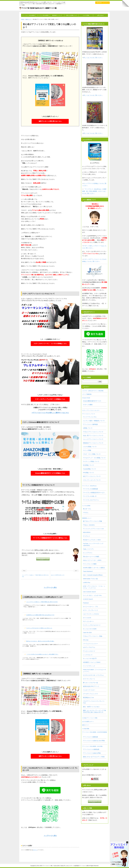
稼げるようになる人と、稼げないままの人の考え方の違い (40, 641)
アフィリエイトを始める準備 (92, 753)
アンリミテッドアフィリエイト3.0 (93, 529)
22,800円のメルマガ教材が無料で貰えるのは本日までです (40, 615)
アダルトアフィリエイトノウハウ (93, 432)
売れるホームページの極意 (91, 557)
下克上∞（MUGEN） (89, 525)
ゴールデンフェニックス (90, 694)
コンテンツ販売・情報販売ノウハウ (94, 421)
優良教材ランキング (57, 15)
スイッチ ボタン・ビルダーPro (92, 595)
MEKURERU (87, 532)
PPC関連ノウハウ (88, 473)
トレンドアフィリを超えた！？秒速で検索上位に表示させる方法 (42, 602)
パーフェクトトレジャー (90, 644)
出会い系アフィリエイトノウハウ (93, 436)
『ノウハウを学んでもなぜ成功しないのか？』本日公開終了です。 (42, 654)
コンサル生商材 (86, 506)
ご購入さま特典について (71, 15)
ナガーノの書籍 (88, 405)
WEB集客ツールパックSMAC (92, 662)
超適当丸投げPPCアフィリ (91, 686)
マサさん (86, 513)
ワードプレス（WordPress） (90, 486)
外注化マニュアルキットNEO (92, 540)
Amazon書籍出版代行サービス (92, 401)
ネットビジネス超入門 (90, 659)
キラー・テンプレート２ (90, 610)
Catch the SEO (87, 633)
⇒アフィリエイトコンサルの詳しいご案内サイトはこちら (50, 413)
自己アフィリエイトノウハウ (92, 476)
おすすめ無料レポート (88, 722)
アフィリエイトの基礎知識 (91, 749)
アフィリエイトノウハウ (89, 414)
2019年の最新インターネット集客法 (94, 568)
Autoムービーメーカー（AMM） (93, 560)
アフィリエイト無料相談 (90, 424)
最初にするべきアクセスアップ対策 (94, 757)
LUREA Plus (87, 582)
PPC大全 (86, 640)
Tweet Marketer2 (88, 571)
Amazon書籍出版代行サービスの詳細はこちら (50, 474)
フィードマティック (89, 666)
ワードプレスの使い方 (90, 496)
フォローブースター (89, 690)
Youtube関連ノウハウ (89, 469)
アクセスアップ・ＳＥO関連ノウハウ (94, 458)
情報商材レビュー (87, 518)
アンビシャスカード (89, 651)
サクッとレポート (88, 621)
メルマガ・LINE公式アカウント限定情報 (93, 391)
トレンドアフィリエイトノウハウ (93, 439)
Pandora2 (86, 603)
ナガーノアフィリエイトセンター (91, 410)
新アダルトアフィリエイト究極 (92, 521)
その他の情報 (86, 729)
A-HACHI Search (88, 599)
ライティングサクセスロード (92, 625)
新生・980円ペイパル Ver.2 (91, 707)
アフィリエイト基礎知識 (90, 737)
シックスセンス (88, 655)
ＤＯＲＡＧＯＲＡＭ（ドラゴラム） (94, 675)
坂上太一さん (87, 509)
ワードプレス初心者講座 (43, 15)
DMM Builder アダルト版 (90, 579)
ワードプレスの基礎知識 (90, 489)
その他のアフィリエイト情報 (90, 718)
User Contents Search (89, 592)
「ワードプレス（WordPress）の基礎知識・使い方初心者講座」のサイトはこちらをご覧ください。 (94, 191)
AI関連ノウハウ (88, 428)
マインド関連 (87, 450)
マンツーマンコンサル (90, 417)
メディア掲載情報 (87, 394)
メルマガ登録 (86, 15)
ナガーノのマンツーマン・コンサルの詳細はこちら (50, 344)
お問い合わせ (100, 15)
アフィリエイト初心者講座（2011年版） (93, 746)
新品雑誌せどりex (88, 697)
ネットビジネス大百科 (90, 629)
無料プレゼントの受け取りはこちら (50, 121)
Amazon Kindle (86, 398)
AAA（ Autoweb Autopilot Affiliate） (93, 575)
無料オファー (86, 725)
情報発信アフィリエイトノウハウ (93, 443)
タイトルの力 (87, 618)
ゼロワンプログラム (89, 647)
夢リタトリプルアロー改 (90, 683)
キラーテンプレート (89, 679)
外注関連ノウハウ (88, 465)
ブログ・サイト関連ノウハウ (92, 454)
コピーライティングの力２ (91, 614)
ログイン (35, 850)
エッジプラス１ (88, 553)
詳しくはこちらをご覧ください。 (94, 58)
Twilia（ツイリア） (89, 549)
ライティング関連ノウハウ (91, 461)
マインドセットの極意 (90, 564)
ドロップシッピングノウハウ (92, 480)
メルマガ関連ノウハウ (90, 447)
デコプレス (86, 536)
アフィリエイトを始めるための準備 (94, 741)
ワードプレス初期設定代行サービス (94, 493)
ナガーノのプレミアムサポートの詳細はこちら (50, 400)
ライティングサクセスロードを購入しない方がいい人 (39, 628)
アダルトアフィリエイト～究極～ (93, 636)
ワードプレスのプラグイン (91, 500)
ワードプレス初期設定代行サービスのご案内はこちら (50, 538)
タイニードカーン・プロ (90, 607)
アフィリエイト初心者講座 (28, 15)
